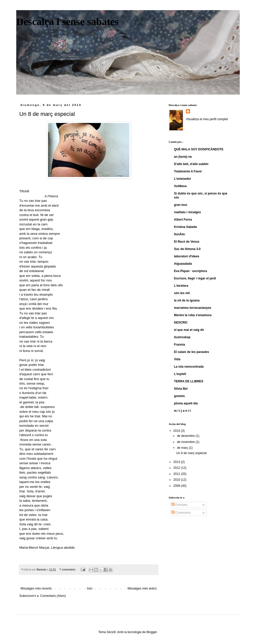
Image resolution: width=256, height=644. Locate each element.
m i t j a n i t (182, 411)
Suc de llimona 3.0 (187, 249)
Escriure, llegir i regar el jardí (195, 278)
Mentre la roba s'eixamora (193, 315)
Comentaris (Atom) (53, 596)
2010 (177, 480)
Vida (177, 359)
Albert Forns (183, 220)
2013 (177, 462)
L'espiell (180, 374)
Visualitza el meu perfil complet (207, 119)
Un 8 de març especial (47, 114)
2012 (177, 468)
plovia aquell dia (186, 403)
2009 (177, 486)
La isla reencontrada (189, 367)
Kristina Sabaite (186, 227)
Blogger (152, 632)
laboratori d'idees (187, 256)
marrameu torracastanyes (193, 308)
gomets (179, 396)
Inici (90, 588)
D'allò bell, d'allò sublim (191, 164)
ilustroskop (182, 337)
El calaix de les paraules (191, 352)
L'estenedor (183, 179)
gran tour (181, 205)
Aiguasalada (183, 264)
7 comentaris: (68, 569)
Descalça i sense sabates (67, 22)
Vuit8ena (180, 186)
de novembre (186, 442)
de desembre (186, 436)
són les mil (182, 293)
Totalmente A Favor (188, 171)
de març (183, 448)
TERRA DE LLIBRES (189, 381)
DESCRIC (181, 323)
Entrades (179, 505)
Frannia (179, 345)
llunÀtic (180, 234)
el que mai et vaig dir (189, 330)
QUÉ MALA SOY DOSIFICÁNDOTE (199, 149)
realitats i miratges (187, 212)
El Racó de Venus (187, 242)
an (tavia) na (183, 157)
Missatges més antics (142, 588)
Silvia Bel (181, 389)
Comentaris (181, 513)
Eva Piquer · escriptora (190, 271)
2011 (177, 474)
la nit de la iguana (187, 300)
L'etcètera (181, 286)
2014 (177, 431)
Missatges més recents (36, 588)
